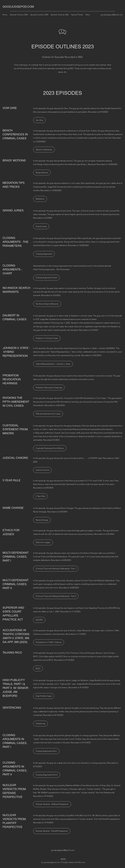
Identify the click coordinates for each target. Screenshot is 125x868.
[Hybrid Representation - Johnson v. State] (53, 364)
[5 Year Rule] (40, 496)
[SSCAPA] (39, 620)
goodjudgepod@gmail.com (112, 15)
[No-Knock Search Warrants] (47, 304)
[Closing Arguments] (44, 254)
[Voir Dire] (39, 120)
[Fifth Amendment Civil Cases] (48, 414)
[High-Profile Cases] (44, 696)
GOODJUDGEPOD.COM (18, 7)
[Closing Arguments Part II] (47, 775)
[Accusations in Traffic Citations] (49, 642)
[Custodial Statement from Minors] (50, 448)
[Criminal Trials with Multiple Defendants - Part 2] (56, 596)
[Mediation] (40, 199)
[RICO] (38, 668)
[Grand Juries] (41, 226)
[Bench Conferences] (44, 150)
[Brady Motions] (42, 173)
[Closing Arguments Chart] (46, 278)
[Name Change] (42, 520)
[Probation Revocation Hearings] (49, 388)
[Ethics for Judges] (43, 542)
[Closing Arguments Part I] (46, 751)
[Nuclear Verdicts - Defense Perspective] (52, 804)
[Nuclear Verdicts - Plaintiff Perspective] (52, 831)
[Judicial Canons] (42, 470)
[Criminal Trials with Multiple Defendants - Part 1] (56, 569)
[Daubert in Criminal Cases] (47, 338)
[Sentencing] (40, 724)
